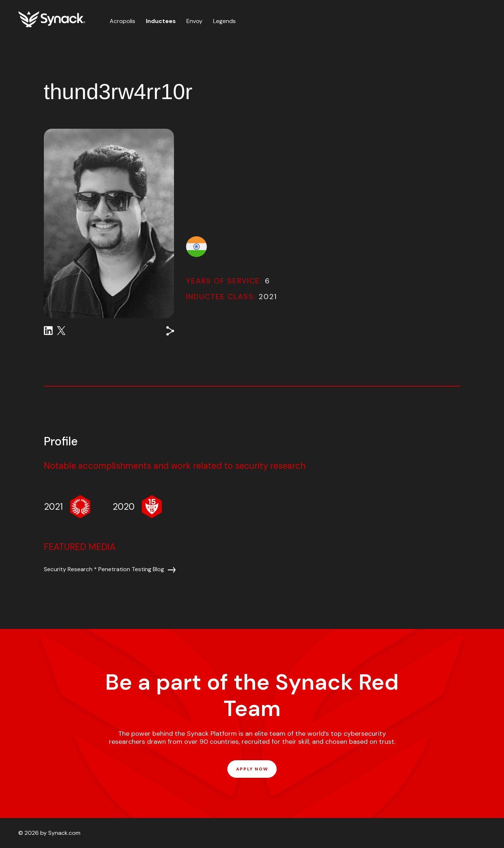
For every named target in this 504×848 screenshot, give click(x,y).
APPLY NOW (252, 769)
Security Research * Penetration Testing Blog (104, 569)
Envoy (194, 21)
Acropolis (122, 21)
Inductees (161, 21)
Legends (224, 21)
